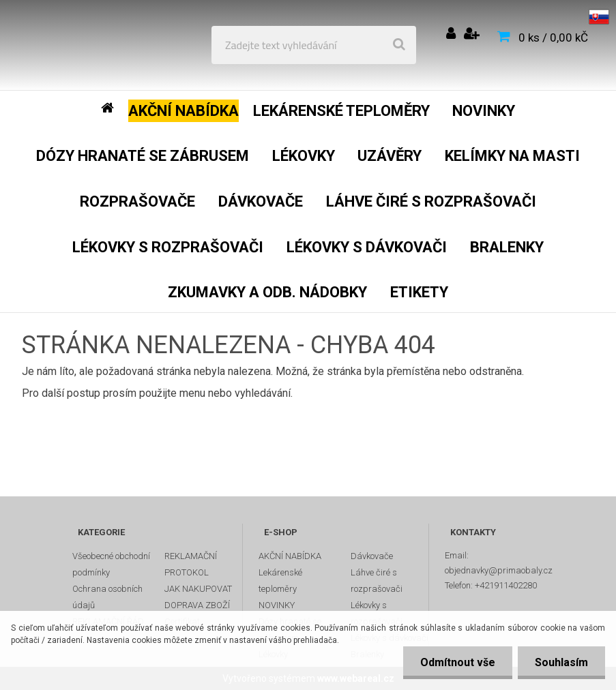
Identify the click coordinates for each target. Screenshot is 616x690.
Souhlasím (561, 662)
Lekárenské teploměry (280, 581)
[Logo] (110, 45)
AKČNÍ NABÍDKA (290, 556)
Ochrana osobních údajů (107, 597)
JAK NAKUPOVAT (198, 589)
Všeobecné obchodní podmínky (111, 564)
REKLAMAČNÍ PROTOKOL (191, 564)
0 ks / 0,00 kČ (553, 37)
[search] (399, 45)
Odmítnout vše (458, 662)
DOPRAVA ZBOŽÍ (197, 605)
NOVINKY (277, 605)
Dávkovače (372, 556)
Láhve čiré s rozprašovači (377, 581)
